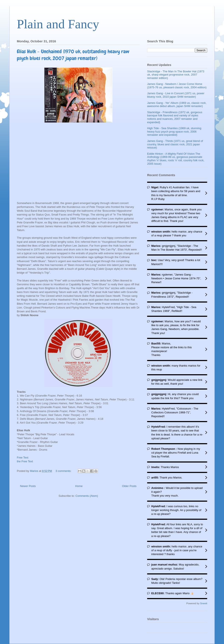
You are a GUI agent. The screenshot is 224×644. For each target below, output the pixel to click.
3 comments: (64, 471)
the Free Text (25, 461)
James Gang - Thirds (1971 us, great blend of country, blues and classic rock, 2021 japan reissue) (175, 144)
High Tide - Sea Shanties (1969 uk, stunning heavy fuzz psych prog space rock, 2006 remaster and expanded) (174, 131)
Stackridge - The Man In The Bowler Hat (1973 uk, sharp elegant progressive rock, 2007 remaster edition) (176, 75)
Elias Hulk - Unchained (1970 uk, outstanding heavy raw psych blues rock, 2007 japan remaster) (73, 55)
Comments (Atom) (87, 496)
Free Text (23, 458)
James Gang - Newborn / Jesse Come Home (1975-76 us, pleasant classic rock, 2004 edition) (177, 86)
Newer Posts (28, 486)
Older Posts (129, 486)
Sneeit (204, 603)
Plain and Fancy (58, 24)
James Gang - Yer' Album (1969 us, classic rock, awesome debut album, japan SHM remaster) (177, 105)
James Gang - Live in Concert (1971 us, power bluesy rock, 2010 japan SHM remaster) (176, 95)
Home (79, 486)
